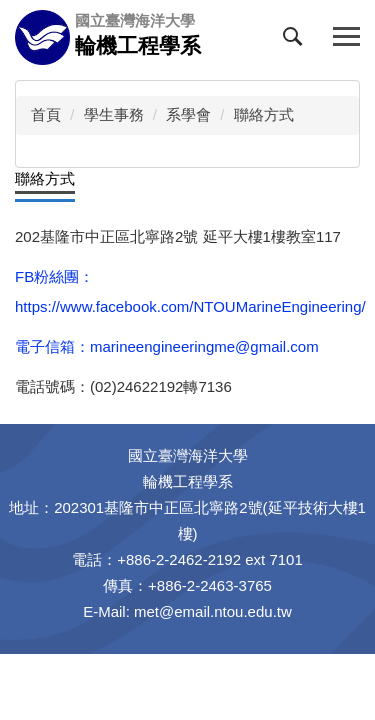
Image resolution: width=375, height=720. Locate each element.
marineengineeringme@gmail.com (204, 346)
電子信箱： (52, 346)
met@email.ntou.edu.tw (213, 611)
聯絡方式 (264, 114)
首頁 (46, 114)
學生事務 (114, 114)
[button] (297, 41)
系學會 (188, 114)
